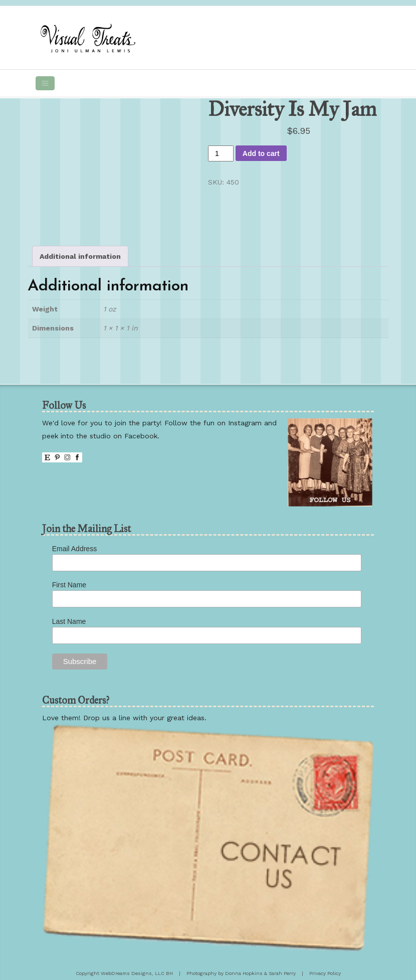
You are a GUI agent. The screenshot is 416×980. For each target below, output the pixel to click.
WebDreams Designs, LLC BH (137, 973)
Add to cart (261, 153)
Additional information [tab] (80, 256)
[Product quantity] (221, 153)
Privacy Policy (325, 973)
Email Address (74, 549)
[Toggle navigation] (45, 83)
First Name (69, 585)
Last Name (69, 621)
